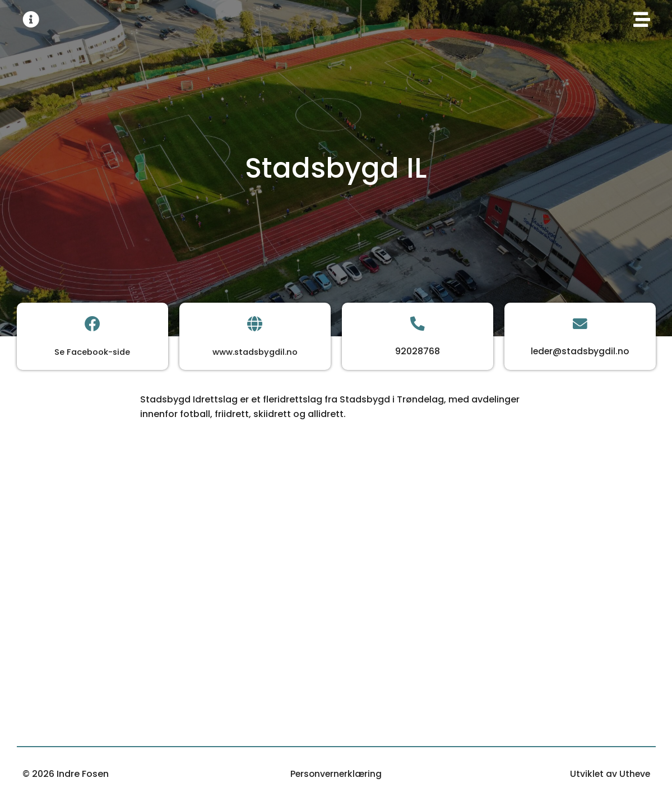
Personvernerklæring (336, 774)
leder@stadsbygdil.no (580, 352)
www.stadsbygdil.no (255, 352)
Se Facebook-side (92, 352)
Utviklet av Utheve (609, 774)
